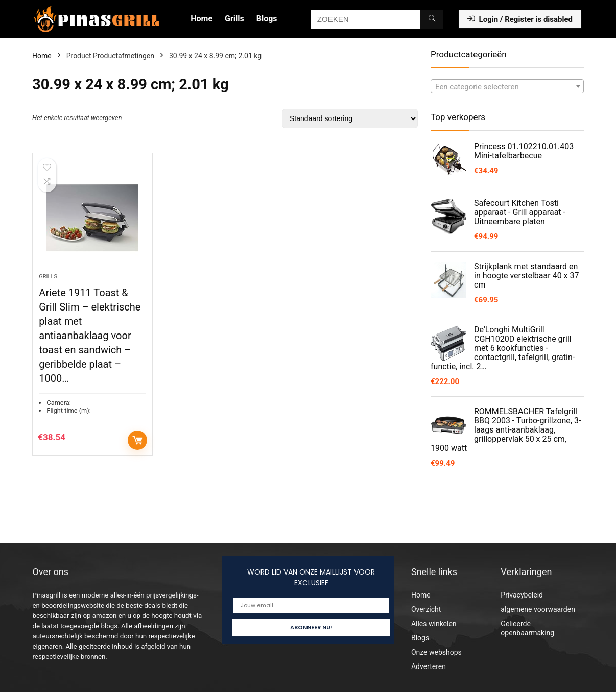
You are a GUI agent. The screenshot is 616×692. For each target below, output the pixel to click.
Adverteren (429, 666)
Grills (234, 19)
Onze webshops (436, 652)
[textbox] (507, 87)
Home (202, 19)
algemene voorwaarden (538, 609)
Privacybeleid (522, 595)
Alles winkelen (434, 624)
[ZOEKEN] (432, 19)
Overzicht (426, 609)
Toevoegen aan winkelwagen (137, 440)
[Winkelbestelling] (350, 118)
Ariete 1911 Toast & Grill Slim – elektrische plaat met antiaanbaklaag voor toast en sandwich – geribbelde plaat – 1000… (90, 336)
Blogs (267, 19)
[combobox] (507, 86)
